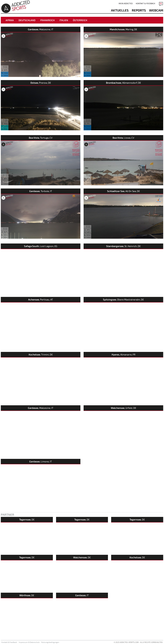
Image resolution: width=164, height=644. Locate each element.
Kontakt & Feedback (146, 3)
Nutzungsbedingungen (50, 642)
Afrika (10, 20)
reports (139, 10)
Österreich (80, 20)
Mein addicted (126, 3)
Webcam (156, 10)
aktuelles (120, 10)
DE (161, 3)
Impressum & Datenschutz (29, 642)
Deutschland (27, 20)
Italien (64, 20)
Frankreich (47, 20)
